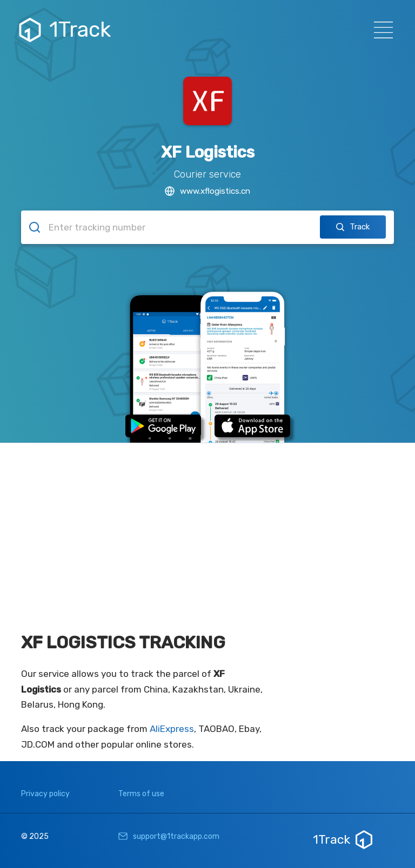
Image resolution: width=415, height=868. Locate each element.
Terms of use (141, 794)
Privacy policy (45, 794)
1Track (66, 30)
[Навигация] (380, 30)
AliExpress (172, 729)
